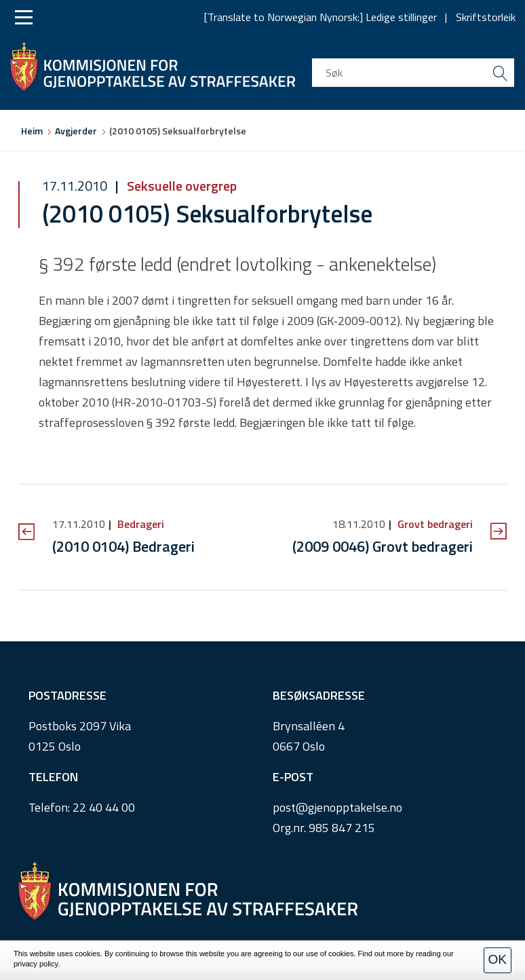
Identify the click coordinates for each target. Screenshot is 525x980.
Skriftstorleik (486, 17)
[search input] (413, 73)
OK (498, 959)
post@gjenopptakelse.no (337, 807)
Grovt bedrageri (434, 524)
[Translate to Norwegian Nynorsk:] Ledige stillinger (320, 17)
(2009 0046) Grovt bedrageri (383, 546)
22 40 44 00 (104, 807)
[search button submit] (500, 73)
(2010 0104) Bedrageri (123, 546)
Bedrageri (139, 524)
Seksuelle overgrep (180, 186)
